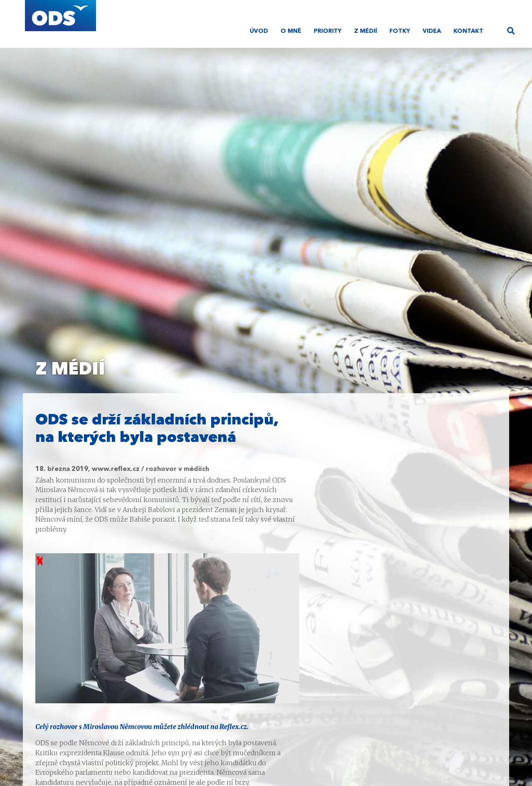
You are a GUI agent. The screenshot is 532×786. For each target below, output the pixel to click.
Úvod (259, 31)
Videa (432, 31)
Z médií (366, 31)
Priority (328, 31)
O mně (291, 31)
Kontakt (468, 31)
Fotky (400, 31)
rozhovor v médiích (177, 469)
